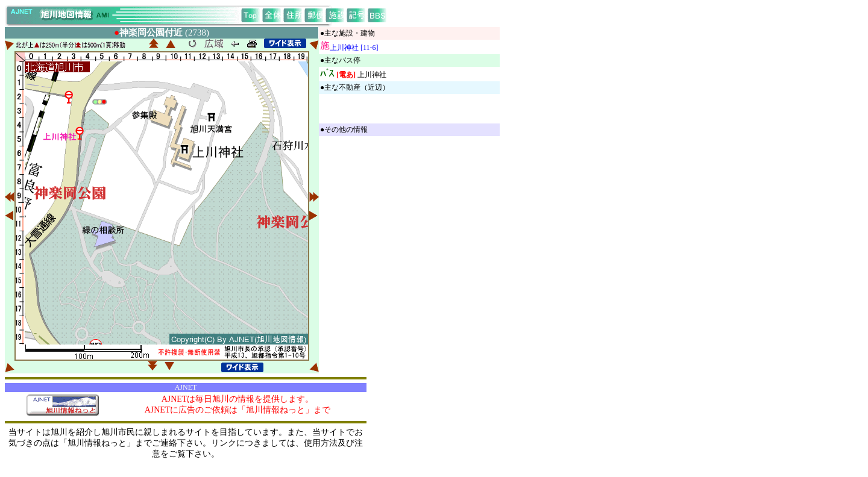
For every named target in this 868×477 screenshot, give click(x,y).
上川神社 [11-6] (354, 48)
